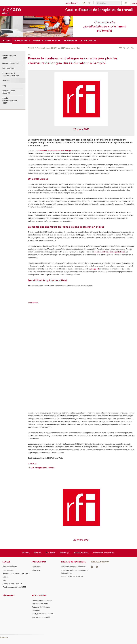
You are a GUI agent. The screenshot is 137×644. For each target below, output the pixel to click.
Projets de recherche (73, 562)
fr (134, 3)
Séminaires (8, 595)
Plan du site (51, 553)
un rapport (94, 269)
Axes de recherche (11, 63)
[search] (108, 3)
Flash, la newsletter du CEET (43, 614)
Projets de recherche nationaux (73, 567)
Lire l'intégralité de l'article (43, 468)
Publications (39, 595)
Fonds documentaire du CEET (10, 101)
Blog (4, 86)
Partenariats (39, 562)
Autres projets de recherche (72, 576)
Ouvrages (36, 610)
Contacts (26, 553)
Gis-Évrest (36, 570)
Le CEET (6, 562)
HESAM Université (81, 553)
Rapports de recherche (41, 607)
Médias (6, 81)
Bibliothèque (65, 553)
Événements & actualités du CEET (11, 74)
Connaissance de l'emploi (42, 600)
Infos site (38, 553)
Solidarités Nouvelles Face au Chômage (55, 151)
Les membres (8, 68)
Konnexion (4, 637)
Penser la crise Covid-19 (9, 92)
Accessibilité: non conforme (104, 553)
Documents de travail (40, 604)
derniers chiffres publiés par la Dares (110, 252)
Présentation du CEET (46, 48)
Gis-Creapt (36, 567)
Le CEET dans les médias (69, 48)
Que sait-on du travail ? (41, 617)
